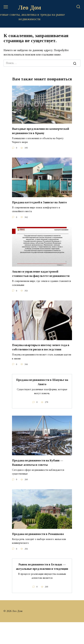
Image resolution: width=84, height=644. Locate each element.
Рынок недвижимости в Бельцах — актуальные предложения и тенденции (42, 567)
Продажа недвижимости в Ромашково (38, 534)
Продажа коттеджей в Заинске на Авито (39, 202)
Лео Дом (30, 7)
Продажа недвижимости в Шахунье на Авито (42, 382)
